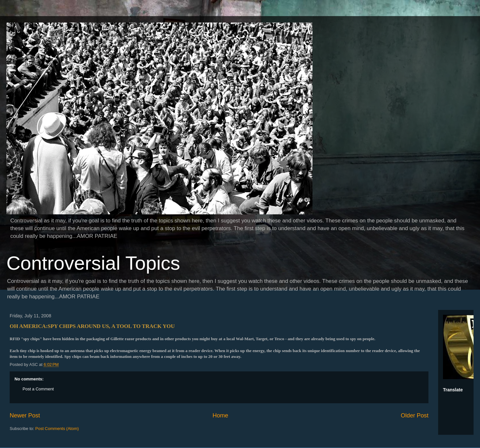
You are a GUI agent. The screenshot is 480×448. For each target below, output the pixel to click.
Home (221, 415)
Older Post (415, 415)
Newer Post (25, 415)
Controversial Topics (93, 263)
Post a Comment (38, 389)
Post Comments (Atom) (57, 429)
